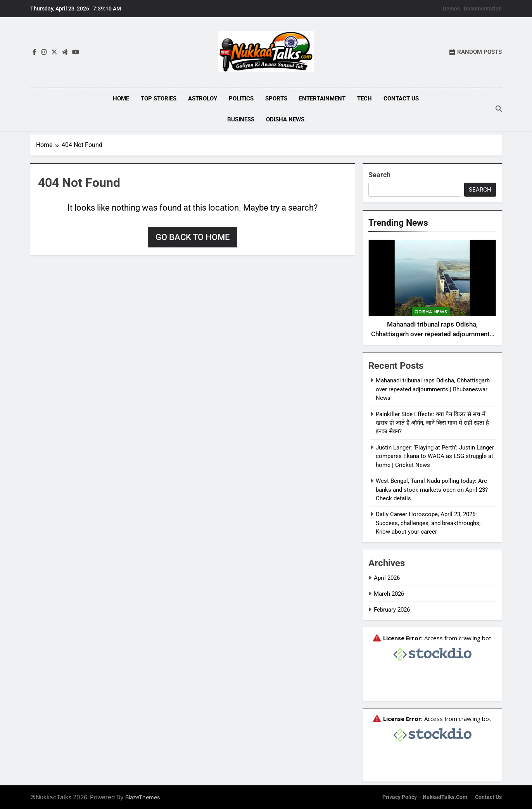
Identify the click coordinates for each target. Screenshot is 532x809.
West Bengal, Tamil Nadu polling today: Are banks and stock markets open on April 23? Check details (432, 489)
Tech (364, 99)
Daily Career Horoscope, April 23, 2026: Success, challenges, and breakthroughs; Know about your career (428, 522)
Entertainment (322, 99)
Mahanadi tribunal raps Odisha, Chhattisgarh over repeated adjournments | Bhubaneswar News (432, 333)
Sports (276, 99)
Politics (241, 99)
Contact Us (401, 99)
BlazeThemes (143, 796)
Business (241, 119)
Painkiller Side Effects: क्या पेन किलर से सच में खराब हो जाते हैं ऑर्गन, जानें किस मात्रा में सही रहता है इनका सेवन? (432, 422)
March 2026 (389, 593)
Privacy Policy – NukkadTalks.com (425, 796)
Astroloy (203, 99)
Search (379, 174)
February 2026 (392, 609)
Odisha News (285, 119)
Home (121, 99)
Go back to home (193, 236)
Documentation (483, 9)
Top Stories (159, 99)
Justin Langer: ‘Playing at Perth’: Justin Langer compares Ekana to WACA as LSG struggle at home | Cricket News (435, 455)
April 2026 (387, 577)
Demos (451, 9)
